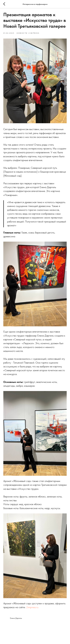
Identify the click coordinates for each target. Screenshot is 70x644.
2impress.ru (32, 607)
